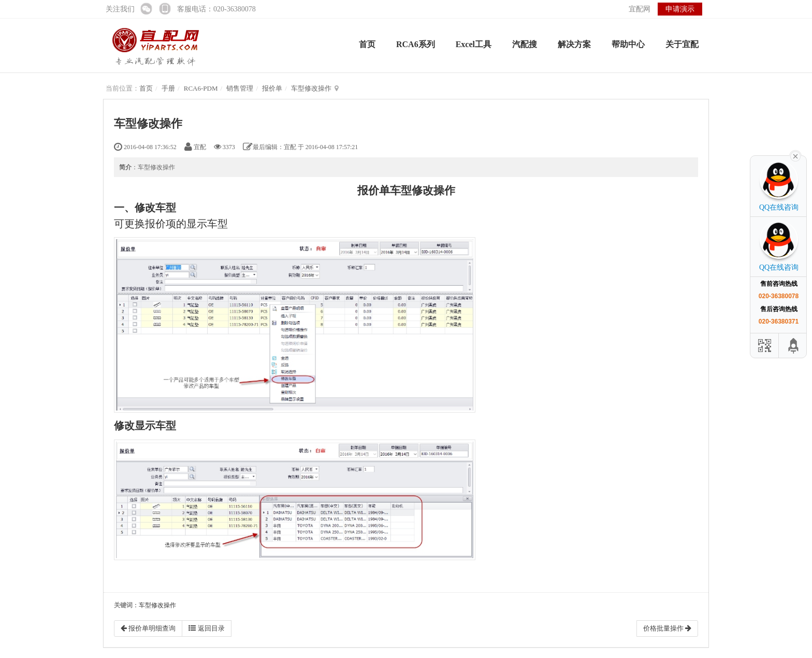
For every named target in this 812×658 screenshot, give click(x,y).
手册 (168, 88)
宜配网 (640, 9)
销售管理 (240, 88)
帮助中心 (628, 44)
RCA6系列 (416, 44)
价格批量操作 (667, 628)
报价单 (272, 88)
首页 (367, 44)
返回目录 (206, 628)
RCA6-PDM (201, 88)
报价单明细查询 (148, 628)
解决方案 (574, 44)
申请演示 (680, 9)
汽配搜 (525, 44)
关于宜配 (682, 44)
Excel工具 (474, 44)
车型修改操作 (311, 88)
